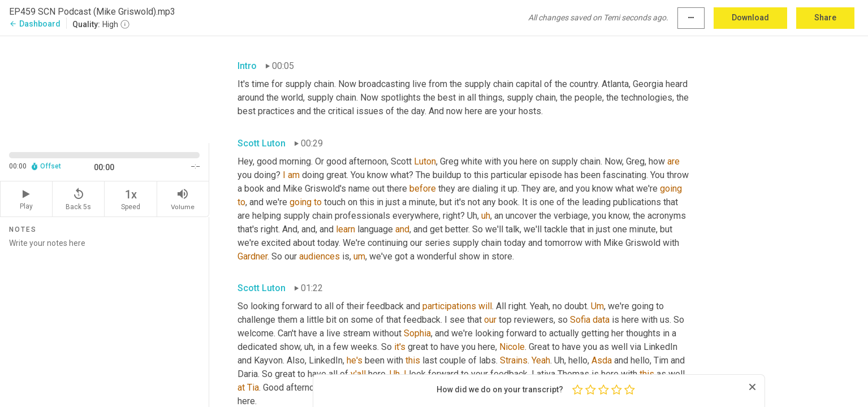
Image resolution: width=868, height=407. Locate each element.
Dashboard (35, 24)
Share (825, 18)
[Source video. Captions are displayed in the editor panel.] (105, 88)
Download (750, 18)
